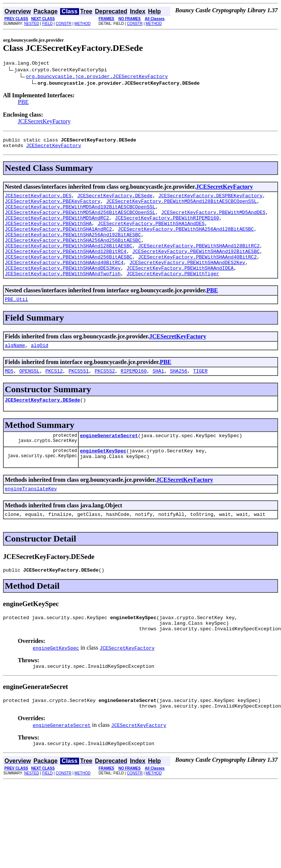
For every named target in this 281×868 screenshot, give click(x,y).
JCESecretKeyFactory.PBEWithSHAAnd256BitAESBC (68, 273)
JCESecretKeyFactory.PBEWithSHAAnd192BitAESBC (196, 267)
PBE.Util (16, 320)
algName (15, 367)
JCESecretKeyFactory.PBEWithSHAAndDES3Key (63, 287)
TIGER (200, 394)
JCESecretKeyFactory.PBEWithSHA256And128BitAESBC (186, 240)
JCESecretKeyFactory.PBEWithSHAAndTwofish (63, 293)
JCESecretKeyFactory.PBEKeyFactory (53, 207)
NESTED (32, 24)
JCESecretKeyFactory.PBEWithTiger (173, 293)
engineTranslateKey (31, 517)
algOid (40, 367)
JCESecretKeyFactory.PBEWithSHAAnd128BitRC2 (199, 260)
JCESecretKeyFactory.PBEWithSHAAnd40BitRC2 (197, 273)
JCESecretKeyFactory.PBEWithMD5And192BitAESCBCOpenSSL (80, 213)
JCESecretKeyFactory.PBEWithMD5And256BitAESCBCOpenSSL (80, 220)
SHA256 (179, 394)
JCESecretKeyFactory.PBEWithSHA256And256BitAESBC (73, 253)
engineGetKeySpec (103, 477)
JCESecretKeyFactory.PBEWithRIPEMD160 (167, 227)
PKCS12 (54, 394)
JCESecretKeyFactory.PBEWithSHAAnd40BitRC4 (64, 280)
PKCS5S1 (79, 394)
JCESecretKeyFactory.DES (38, 200)
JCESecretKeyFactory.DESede (115, 200)
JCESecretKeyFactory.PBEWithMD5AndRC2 (57, 227)
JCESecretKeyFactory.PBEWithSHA (48, 233)
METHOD (83, 24)
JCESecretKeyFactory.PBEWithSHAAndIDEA (180, 287)
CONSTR (63, 24)
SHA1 (158, 394)
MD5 (9, 394)
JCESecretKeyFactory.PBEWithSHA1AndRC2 (58, 240)
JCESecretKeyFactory (44, 122)
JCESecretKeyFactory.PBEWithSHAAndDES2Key (187, 280)
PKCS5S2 (105, 394)
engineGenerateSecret (109, 461)
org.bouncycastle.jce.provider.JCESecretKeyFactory (97, 77)
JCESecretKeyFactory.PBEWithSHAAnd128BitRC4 (66, 267)
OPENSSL (30, 394)
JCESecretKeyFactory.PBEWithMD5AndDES (213, 220)
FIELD (48, 24)
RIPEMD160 (134, 394)
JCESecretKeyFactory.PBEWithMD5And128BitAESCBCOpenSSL (182, 207)
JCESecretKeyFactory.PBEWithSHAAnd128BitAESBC (68, 260)
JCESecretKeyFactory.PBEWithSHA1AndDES (151, 233)
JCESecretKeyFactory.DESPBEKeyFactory (210, 200)
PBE (23, 103)
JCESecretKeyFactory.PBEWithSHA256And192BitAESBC (73, 247)
